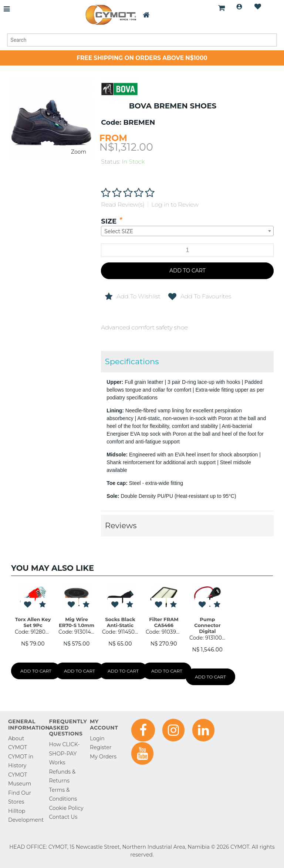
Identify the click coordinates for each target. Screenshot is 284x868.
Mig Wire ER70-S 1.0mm (77, 622)
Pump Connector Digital (207, 625)
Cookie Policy (66, 808)
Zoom (79, 152)
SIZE (109, 221)
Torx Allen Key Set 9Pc (33, 622)
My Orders (103, 757)
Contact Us (63, 817)
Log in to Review (175, 205)
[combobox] (187, 231)
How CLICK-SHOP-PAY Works (65, 753)
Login (239, 7)
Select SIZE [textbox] (119, 231)
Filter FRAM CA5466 (164, 622)
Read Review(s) (123, 205)
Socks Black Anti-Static (120, 622)
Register (101, 747)
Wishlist (258, 7)
